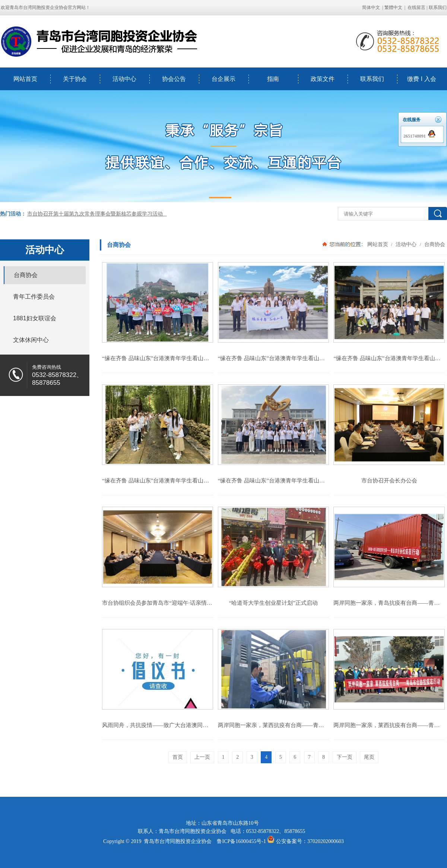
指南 (273, 79)
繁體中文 (393, 7)
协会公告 (174, 79)
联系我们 (372, 79)
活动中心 (124, 79)
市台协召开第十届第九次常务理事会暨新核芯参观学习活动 (97, 214)
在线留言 (416, 7)
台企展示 (223, 79)
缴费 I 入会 (421, 79)
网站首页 (25, 79)
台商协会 (434, 244)
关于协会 (75, 79)
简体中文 (371, 7)
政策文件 (323, 79)
